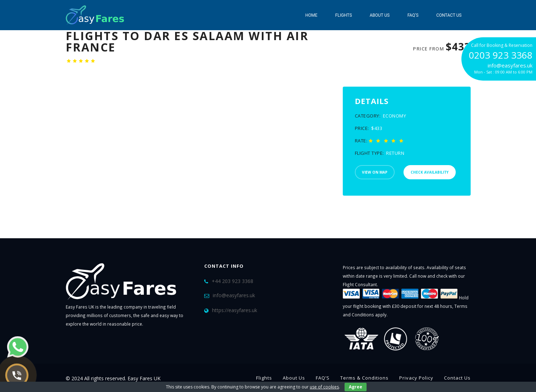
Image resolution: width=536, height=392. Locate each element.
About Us (380, 15)
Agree (356, 387)
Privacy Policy (416, 378)
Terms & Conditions (364, 378)
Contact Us (449, 15)
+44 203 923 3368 (232, 281)
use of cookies (324, 387)
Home (312, 15)
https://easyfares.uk (235, 310)
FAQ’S (413, 15)
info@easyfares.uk (234, 295)
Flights (344, 15)
